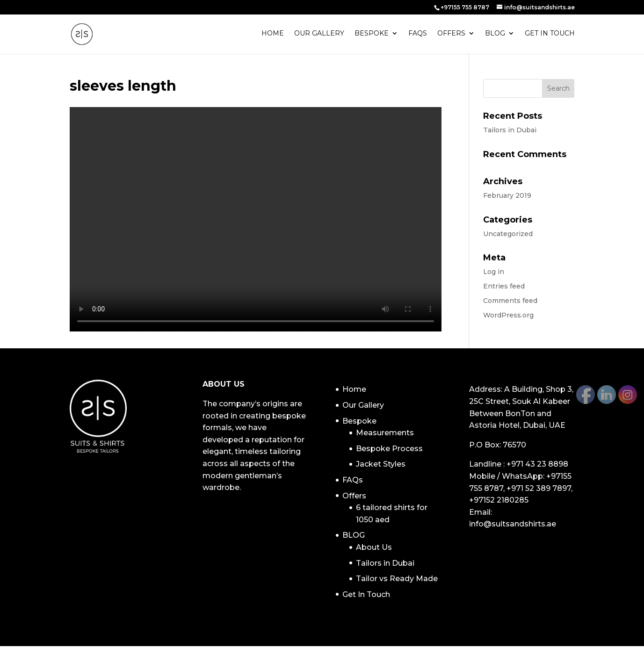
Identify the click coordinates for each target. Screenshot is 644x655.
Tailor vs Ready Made (397, 579)
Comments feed (510, 301)
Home (273, 35)
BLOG (495, 35)
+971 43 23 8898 (537, 464)
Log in (494, 272)
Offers (451, 35)
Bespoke (372, 35)
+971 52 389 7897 (539, 488)
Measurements (385, 433)
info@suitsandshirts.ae (513, 524)
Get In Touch (550, 35)
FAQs (418, 35)
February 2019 (507, 195)
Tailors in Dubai (510, 130)
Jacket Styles (381, 464)
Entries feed (504, 286)
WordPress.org (508, 315)
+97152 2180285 (499, 500)
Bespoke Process (389, 449)
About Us (374, 547)
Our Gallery (319, 35)
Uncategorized (508, 234)
